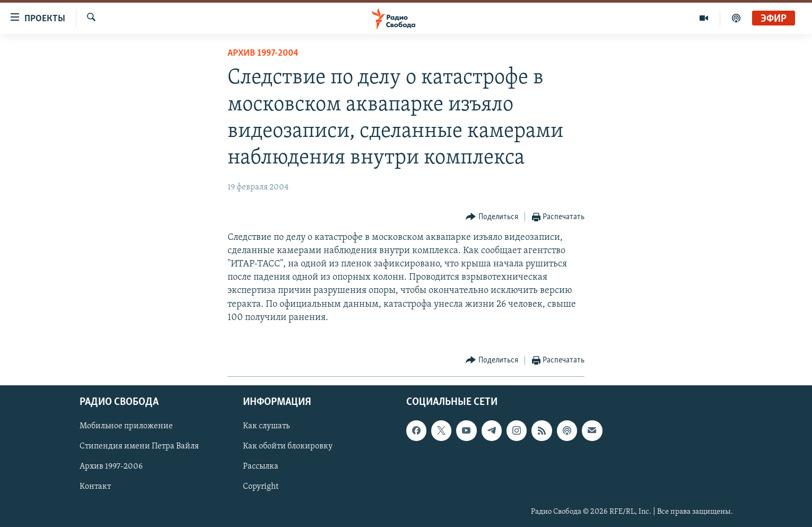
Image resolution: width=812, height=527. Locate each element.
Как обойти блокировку (288, 447)
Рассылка (261, 467)
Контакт (95, 487)
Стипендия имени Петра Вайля (139, 447)
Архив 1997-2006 (111, 467)
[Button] (492, 217)
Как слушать (266, 427)
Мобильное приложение (126, 427)
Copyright (261, 487)
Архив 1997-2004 (263, 53)
